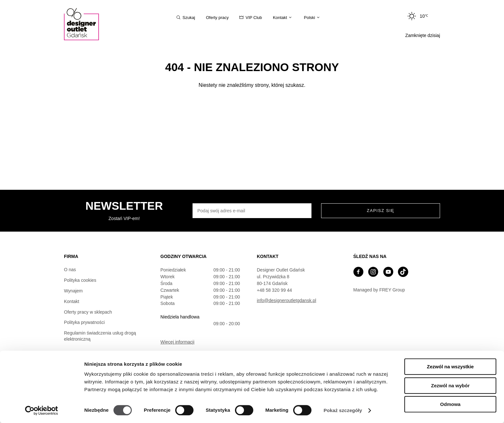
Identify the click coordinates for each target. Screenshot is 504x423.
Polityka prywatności (84, 322)
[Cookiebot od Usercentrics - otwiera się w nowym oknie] (42, 410)
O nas (70, 270)
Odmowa (450, 404)
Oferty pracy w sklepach (88, 312)
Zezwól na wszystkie (450, 367)
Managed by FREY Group (379, 290)
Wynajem (73, 291)
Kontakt (72, 301)
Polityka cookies (80, 280)
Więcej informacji (177, 342)
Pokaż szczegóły (343, 410)
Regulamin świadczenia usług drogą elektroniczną (100, 336)
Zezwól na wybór (450, 386)
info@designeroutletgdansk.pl (287, 300)
